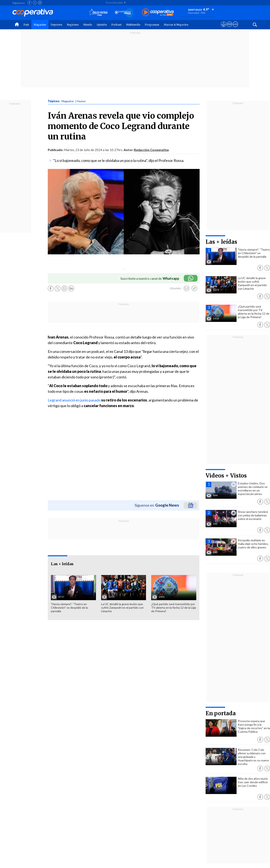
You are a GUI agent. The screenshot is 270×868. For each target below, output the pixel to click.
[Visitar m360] (229, 28)
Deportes (56, 25)
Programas (152, 25)
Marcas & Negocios (176, 25)
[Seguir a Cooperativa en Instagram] (40, 3)
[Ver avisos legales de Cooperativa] (224, 28)
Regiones (73, 25)
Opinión (102, 25)
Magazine (40, 25)
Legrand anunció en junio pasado (74, 400)
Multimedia (133, 25)
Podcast (116, 25)
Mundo (88, 25)
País (26, 25)
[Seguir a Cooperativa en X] (35, 3)
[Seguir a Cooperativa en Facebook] (29, 3)
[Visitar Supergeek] (235, 28)
